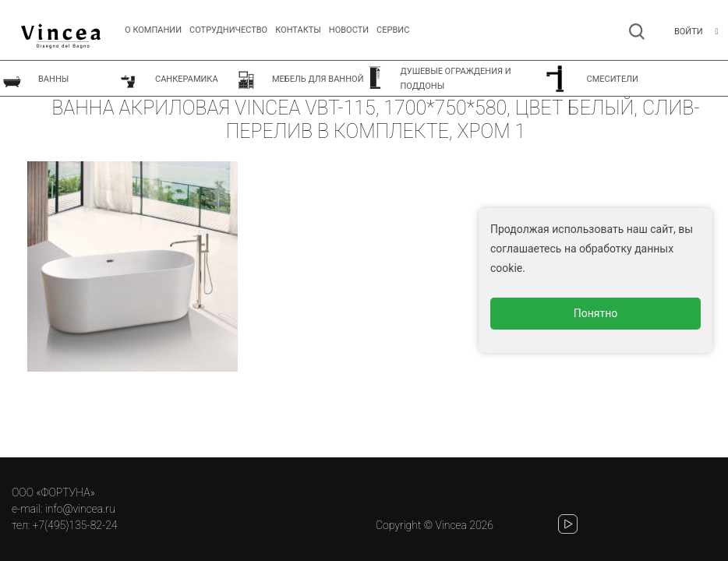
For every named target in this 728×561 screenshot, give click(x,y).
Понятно (596, 313)
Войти (689, 32)
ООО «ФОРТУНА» (53, 492)
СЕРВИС (393, 30)
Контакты (298, 30)
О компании (153, 30)
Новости (349, 30)
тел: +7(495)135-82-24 (64, 525)
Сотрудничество (228, 30)
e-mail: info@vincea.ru (64, 509)
